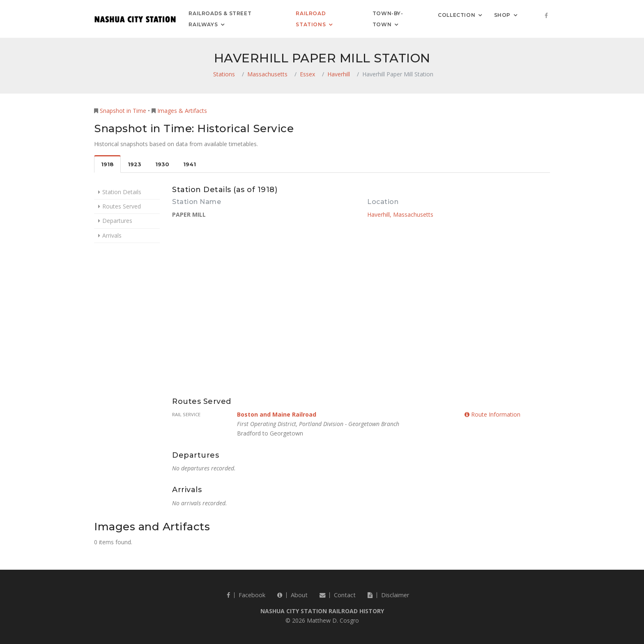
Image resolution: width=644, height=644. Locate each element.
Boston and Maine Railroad (277, 414)
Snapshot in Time (123, 111)
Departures (117, 221)
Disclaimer (388, 595)
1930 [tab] (162, 164)
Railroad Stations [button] (311, 19)
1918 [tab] (107, 164)
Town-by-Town (388, 19)
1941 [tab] (190, 164)
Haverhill (339, 74)
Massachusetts (267, 74)
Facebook (246, 595)
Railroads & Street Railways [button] (220, 19)
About (292, 595)
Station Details (122, 192)
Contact (338, 595)
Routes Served (122, 206)
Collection (457, 15)
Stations (224, 74)
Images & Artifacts (182, 111)
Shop (502, 15)
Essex (307, 74)
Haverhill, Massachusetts (400, 214)
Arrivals (112, 235)
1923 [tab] (135, 164)
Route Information (492, 414)
